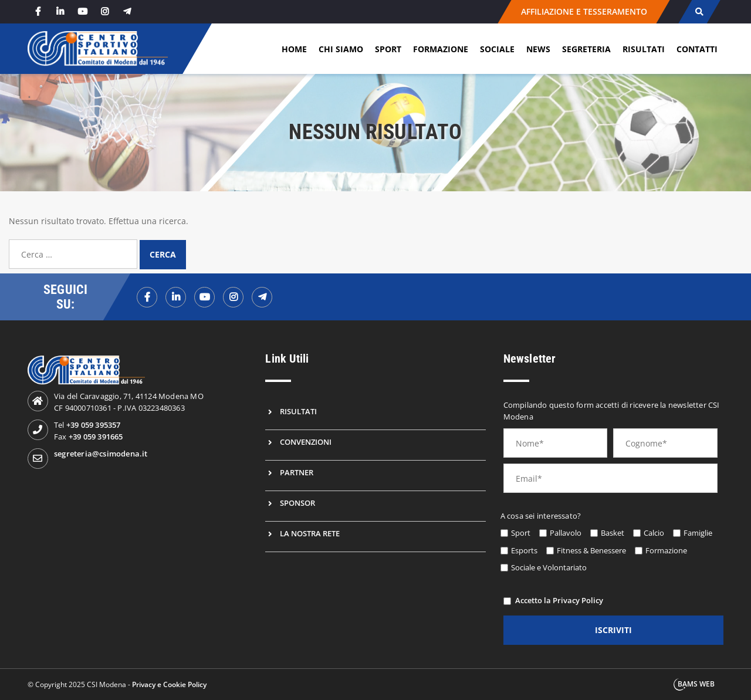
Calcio (654, 533)
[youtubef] (204, 297)
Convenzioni (306, 442)
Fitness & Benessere (591, 550)
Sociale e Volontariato (549, 567)
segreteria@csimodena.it (101, 454)
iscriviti (613, 630)
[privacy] (507, 601)
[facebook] (38, 11)
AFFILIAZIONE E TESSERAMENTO (583, 11)
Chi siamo (341, 49)
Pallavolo (566, 533)
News (538, 49)
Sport (388, 49)
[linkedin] (60, 11)
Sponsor (297, 503)
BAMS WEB (696, 684)
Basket (613, 533)
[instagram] (104, 11)
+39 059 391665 (96, 437)
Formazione (441, 49)
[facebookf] (147, 297)
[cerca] (699, 12)
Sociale (497, 49)
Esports (524, 550)
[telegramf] (262, 297)
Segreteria (586, 49)
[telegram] (127, 11)
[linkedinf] (176, 297)
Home (294, 49)
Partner (297, 472)
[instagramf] (233, 297)
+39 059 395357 (94, 425)
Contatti (697, 49)
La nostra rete (310, 533)
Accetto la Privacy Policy (559, 600)
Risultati (644, 49)
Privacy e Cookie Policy (169, 684)
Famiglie (698, 533)
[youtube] (82, 11)
